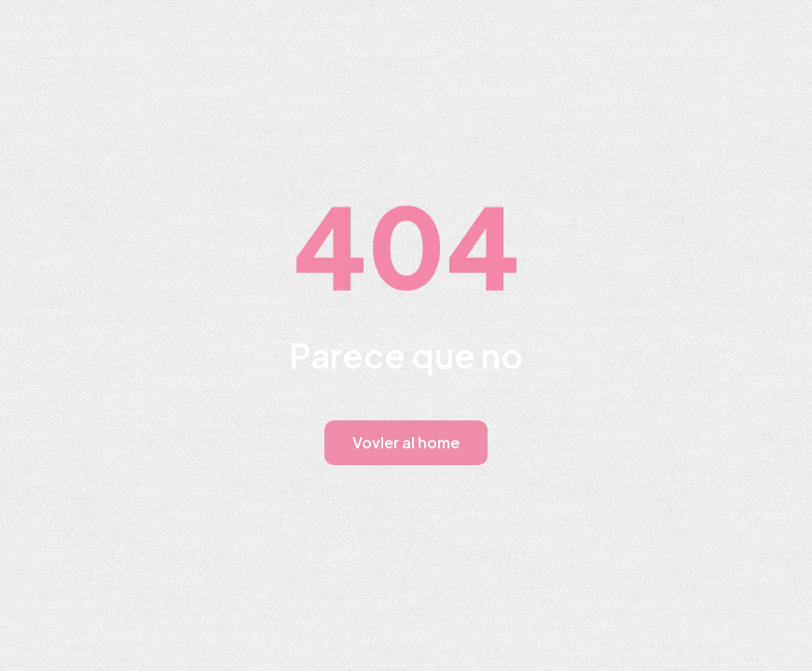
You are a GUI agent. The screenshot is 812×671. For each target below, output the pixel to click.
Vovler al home (406, 442)
